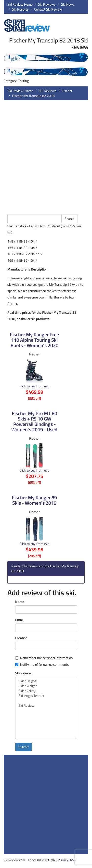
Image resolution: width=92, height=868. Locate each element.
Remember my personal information (44, 658)
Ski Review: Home (20, 91)
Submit (24, 747)
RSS (73, 860)
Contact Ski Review (48, 9)
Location (21, 638)
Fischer (67, 91)
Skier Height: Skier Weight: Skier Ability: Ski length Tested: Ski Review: (46, 708)
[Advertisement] (46, 157)
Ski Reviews (47, 4)
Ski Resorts (20, 9)
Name (20, 602)
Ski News (68, 4)
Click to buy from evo (34, 386)
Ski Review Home (20, 4)
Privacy (63, 860)
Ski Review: (24, 673)
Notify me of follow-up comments (42, 665)
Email (19, 620)
